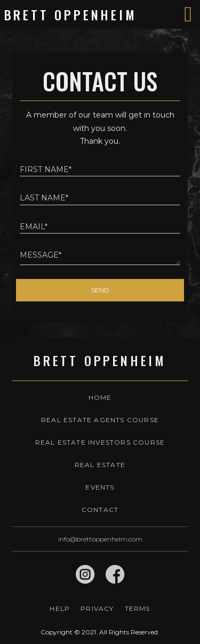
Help (60, 608)
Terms (138, 608)
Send (100, 290)
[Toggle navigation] (188, 15)
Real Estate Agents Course (100, 420)
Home (100, 397)
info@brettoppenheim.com (100, 539)
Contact (100, 510)
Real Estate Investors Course (100, 442)
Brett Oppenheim (71, 14)
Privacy (97, 608)
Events (100, 487)
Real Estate (100, 465)
